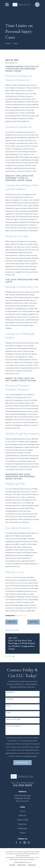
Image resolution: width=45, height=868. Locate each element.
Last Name (10, 699)
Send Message (22, 763)
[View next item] (14, 656)
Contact (22, 833)
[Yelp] (20, 843)
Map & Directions (22, 801)
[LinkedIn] (25, 843)
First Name (10, 692)
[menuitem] (12, 865)
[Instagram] (29, 843)
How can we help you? (14, 726)
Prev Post (12, 622)
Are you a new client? (14, 719)
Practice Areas (22, 820)
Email (8, 713)
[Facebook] (16, 843)
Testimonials (22, 828)
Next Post (33, 622)
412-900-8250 (22, 785)
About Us (22, 815)
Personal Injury (21, 615)
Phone (9, 706)
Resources (22, 824)
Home (22, 811)
